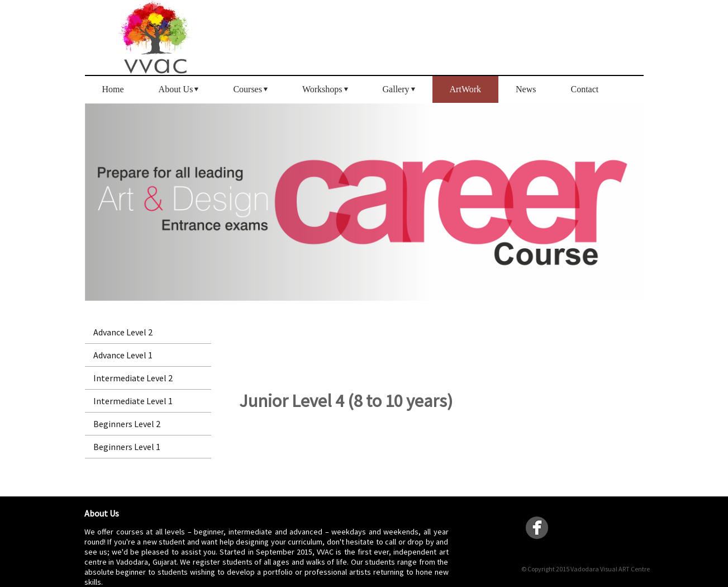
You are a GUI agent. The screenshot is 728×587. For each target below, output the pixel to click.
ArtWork (465, 89)
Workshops (322, 89)
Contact (584, 89)
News (526, 89)
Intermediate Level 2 (133, 378)
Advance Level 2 (123, 332)
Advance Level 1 (123, 355)
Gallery (396, 89)
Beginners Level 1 (127, 447)
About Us (176, 89)
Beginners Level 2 (127, 424)
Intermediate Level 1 (133, 401)
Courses (248, 89)
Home (113, 89)
